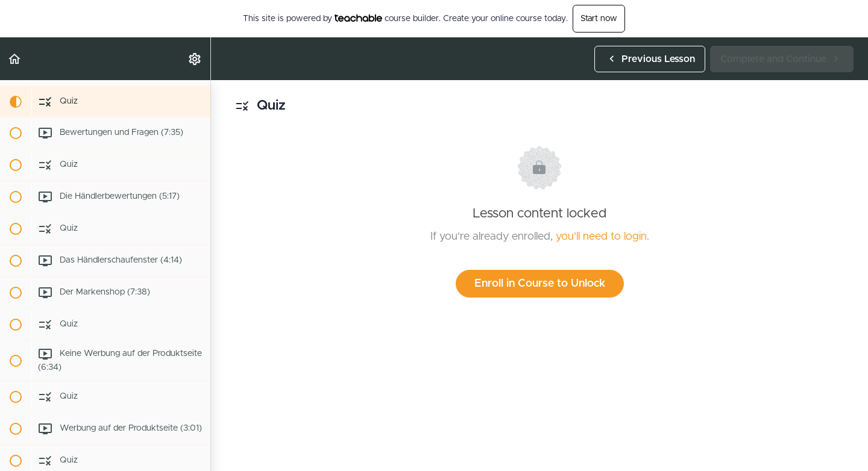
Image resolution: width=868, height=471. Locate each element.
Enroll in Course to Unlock (540, 284)
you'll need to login (601, 237)
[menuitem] (195, 59)
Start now (599, 19)
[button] (15, 59)
